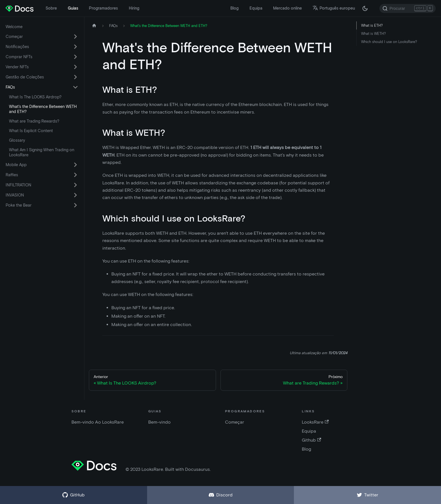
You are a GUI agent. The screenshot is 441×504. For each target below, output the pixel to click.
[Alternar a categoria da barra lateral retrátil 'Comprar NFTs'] (75, 57)
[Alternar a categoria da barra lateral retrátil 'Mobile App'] (75, 165)
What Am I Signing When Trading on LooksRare (42, 152)
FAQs (10, 87)
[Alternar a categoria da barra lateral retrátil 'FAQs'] (75, 87)
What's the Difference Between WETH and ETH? (43, 109)
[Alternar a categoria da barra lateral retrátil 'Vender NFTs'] (75, 67)
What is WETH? (373, 34)
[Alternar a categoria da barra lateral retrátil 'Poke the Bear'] (75, 205)
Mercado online (287, 8)
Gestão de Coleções (25, 77)
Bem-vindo (159, 422)
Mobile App (16, 165)
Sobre (51, 8)
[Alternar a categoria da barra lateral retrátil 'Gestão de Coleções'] (75, 77)
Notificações (17, 47)
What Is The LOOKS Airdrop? (35, 97)
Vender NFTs (17, 67)
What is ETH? (372, 25)
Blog (234, 8)
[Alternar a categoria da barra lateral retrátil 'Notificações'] (75, 47)
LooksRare (315, 422)
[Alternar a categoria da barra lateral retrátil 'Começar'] (75, 37)
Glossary (17, 140)
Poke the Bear (19, 205)
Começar (14, 37)
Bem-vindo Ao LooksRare (98, 422)
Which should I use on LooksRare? (389, 42)
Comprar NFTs (19, 57)
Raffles (12, 175)
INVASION (15, 195)
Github (311, 440)
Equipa (256, 8)
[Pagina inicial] (94, 26)
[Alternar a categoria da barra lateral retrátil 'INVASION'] (75, 195)
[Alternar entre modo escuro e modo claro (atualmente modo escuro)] (365, 8)
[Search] (408, 8)
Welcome (14, 27)
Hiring (134, 8)
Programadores (103, 8)
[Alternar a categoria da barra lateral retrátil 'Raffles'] (75, 175)
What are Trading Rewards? (34, 121)
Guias (73, 8)
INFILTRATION (18, 185)
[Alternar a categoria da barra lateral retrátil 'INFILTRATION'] (75, 185)
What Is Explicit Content (31, 131)
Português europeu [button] (334, 8)
